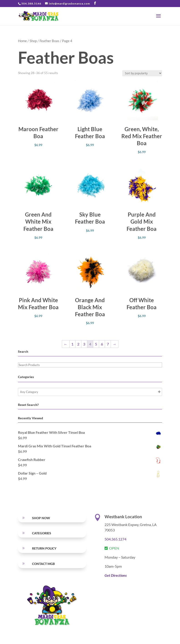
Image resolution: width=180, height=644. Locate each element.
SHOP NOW (41, 518)
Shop (33, 41)
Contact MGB (43, 564)
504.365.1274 (115, 539)
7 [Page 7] (108, 344)
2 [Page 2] (78, 344)
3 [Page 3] (84, 344)
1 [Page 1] (72, 344)
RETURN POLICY (44, 548)
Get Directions (116, 575)
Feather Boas (49, 41)
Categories (42, 533)
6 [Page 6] (102, 344)
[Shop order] (142, 73)
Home (22, 41)
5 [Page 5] (96, 344)
